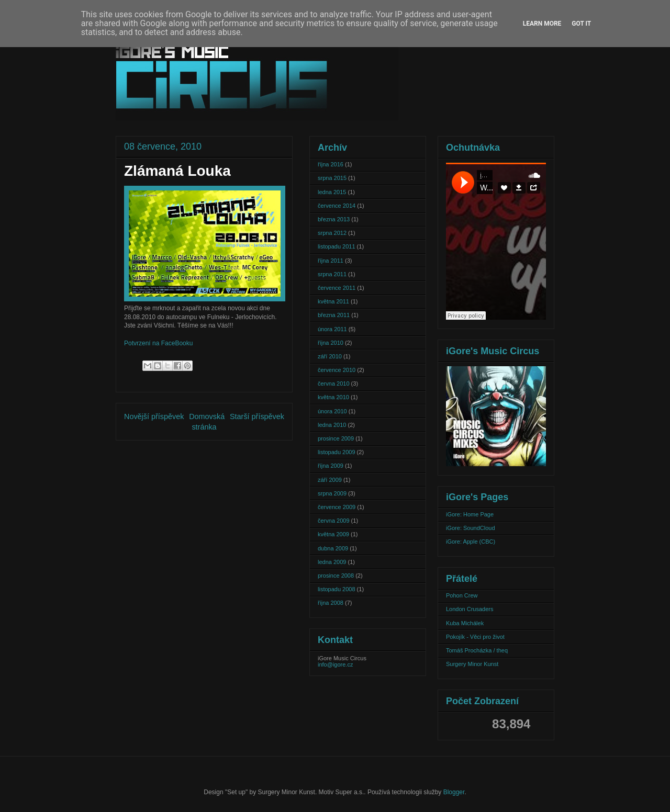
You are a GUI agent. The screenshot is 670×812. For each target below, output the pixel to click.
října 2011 (331, 261)
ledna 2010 (332, 425)
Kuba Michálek (465, 623)
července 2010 (337, 370)
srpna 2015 (332, 178)
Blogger (454, 792)
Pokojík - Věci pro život (475, 637)
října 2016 (331, 164)
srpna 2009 (332, 493)
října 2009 (331, 466)
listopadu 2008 (337, 589)
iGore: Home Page (470, 514)
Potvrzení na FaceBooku (158, 343)
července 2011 (337, 288)
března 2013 (334, 219)
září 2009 (330, 480)
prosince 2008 (336, 576)
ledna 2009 (332, 562)
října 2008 (331, 603)
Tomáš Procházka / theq (477, 650)
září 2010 (330, 356)
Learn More (542, 24)
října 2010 (331, 343)
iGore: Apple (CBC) (471, 542)
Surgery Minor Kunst (472, 664)
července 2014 (337, 206)
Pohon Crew (462, 595)
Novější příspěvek (154, 416)
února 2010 (332, 411)
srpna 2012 (332, 233)
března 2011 (334, 315)
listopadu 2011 (337, 246)
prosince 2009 (336, 438)
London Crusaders (470, 609)
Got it (581, 24)
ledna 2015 (332, 192)
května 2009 (333, 534)
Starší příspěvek (257, 416)
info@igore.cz (335, 664)
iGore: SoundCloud (471, 528)
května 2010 (333, 397)
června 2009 (334, 521)
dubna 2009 (333, 548)
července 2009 (337, 507)
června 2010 (334, 384)
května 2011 (333, 301)
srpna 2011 (332, 274)
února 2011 (332, 329)
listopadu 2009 (337, 452)
